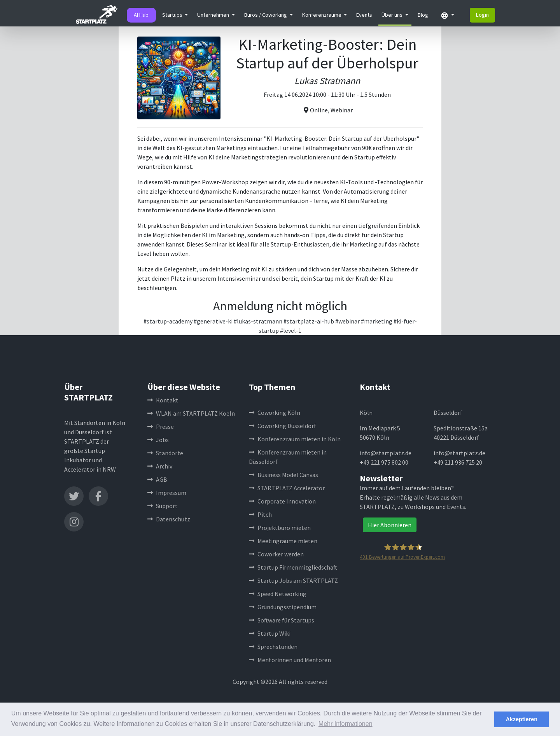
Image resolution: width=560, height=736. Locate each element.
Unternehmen (214, 15)
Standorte (165, 453)
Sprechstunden (273, 647)
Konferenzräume (322, 15)
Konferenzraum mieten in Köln (295, 439)
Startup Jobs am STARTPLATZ (293, 580)
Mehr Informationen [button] (346, 724)
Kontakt (163, 400)
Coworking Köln (275, 413)
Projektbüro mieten (280, 528)
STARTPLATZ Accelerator (287, 488)
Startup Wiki (270, 633)
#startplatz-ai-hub (309, 321)
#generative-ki (213, 321)
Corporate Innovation (282, 501)
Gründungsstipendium (283, 607)
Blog (423, 15)
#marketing (377, 321)
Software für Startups (282, 620)
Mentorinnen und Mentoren (290, 660)
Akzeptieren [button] (521, 719)
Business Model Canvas (283, 475)
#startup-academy (168, 321)
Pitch (260, 514)
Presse (161, 427)
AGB (157, 479)
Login (482, 15)
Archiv (160, 466)
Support (163, 506)
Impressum (167, 493)
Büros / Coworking (266, 15)
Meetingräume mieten (283, 541)
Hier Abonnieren (390, 525)
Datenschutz (169, 519)
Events (364, 15)
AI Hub (141, 15)
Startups (173, 15)
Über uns (393, 15)
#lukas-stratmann (258, 321)
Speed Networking (278, 594)
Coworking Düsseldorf (283, 426)
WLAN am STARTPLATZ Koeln (191, 413)
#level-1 (291, 330)
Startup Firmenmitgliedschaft (293, 567)
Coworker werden (276, 554)
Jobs (158, 440)
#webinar (347, 321)
